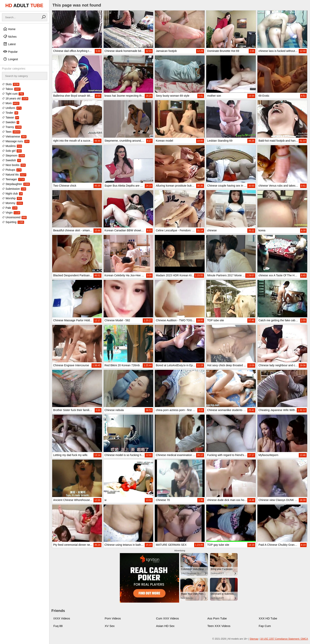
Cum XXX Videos (167, 618)
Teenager (13, 179)
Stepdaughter (16, 184)
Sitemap (254, 639)
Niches (10, 36)
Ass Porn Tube (217, 618)
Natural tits (14, 175)
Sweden (11, 122)
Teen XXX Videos (219, 626)
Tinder (10, 113)
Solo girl (12, 151)
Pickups (12, 170)
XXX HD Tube (268, 618)
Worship (12, 198)
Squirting (13, 222)
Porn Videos (113, 618)
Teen (11, 132)
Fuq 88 (58, 626)
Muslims (12, 146)
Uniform (12, 108)
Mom (11, 103)
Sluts (11, 84)
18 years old (15, 98)
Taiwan (10, 117)
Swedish (11, 160)
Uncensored (14, 217)
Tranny (12, 127)
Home (9, 29)
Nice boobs (14, 165)
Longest (10, 59)
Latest (9, 44)
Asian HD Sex (165, 626)
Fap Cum (265, 626)
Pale (10, 208)
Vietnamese (14, 136)
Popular (10, 52)
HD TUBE (24, 5)
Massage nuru (16, 141)
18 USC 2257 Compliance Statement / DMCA (284, 639)
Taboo (11, 89)
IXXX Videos (62, 618)
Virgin (11, 213)
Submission (14, 189)
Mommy (12, 203)
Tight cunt (13, 94)
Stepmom (13, 156)
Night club (12, 194)
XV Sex (110, 626)
